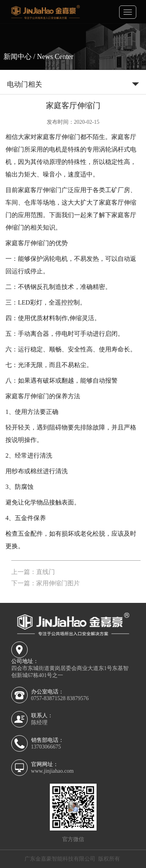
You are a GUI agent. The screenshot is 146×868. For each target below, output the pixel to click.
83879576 (78, 698)
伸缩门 (71, 137)
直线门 (46, 572)
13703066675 (46, 747)
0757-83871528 (48, 698)
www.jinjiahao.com (53, 771)
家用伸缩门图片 (58, 583)
